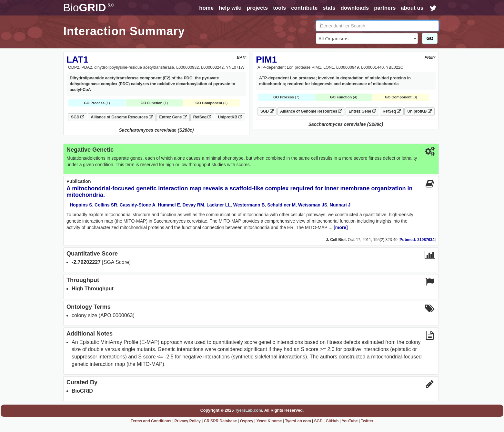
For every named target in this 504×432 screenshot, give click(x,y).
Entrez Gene (173, 117)
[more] (341, 227)
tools (279, 8)
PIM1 (266, 60)
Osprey (247, 421)
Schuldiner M (281, 205)
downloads (355, 8)
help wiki (230, 8)
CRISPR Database (220, 421)
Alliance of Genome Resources (122, 117)
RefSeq (202, 117)
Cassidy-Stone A (138, 205)
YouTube (350, 421)
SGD (78, 117)
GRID (88, 8)
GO (430, 38)
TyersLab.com (248, 410)
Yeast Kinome (269, 421)
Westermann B (249, 205)
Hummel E (169, 205)
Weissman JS (313, 205)
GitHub (332, 421)
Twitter (367, 421)
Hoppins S (81, 205)
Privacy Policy (188, 421)
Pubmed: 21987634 (417, 240)
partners (385, 8)
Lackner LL (219, 205)
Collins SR (106, 205)
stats (329, 8)
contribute (304, 8)
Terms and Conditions (151, 421)
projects (257, 8)
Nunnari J (340, 205)
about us (412, 8)
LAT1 (77, 60)
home (206, 8)
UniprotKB (230, 117)
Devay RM (193, 205)
